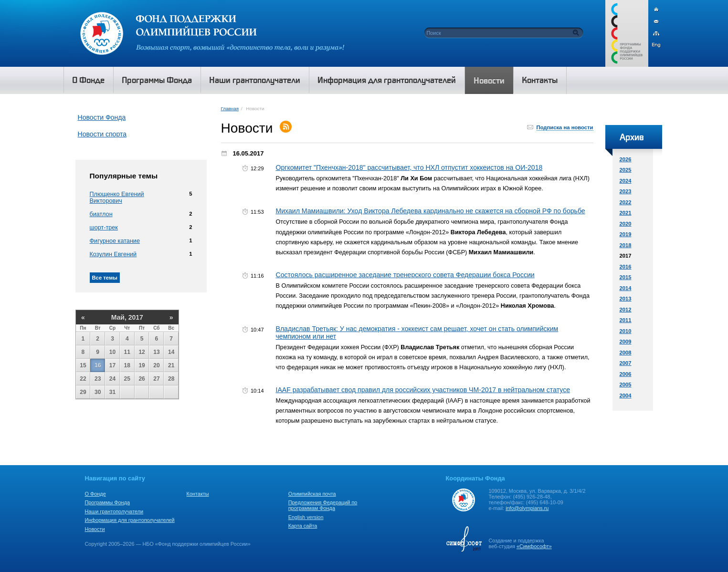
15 (83, 365)
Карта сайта (303, 526)
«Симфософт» (534, 546)
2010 (626, 331)
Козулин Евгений (113, 254)
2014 (626, 288)
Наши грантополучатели (114, 511)
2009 (626, 342)
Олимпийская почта (312, 494)
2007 (626, 363)
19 (142, 365)
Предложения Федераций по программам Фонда (323, 505)
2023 (626, 191)
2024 (626, 181)
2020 (626, 224)
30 (98, 392)
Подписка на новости (565, 127)
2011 (626, 320)
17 (112, 365)
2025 (626, 170)
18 (127, 365)
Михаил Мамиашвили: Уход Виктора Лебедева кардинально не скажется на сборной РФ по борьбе (431, 211)
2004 (626, 395)
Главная (230, 109)
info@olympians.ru (527, 508)
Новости (95, 529)
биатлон (101, 214)
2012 (626, 310)
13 (156, 352)
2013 (626, 299)
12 (142, 352)
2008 (626, 353)
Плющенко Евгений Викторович (117, 198)
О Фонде (95, 494)
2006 (626, 374)
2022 (626, 202)
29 (83, 392)
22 (83, 379)
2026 (626, 159)
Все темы (105, 278)
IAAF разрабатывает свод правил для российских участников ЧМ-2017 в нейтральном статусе (423, 390)
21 (171, 365)
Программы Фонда (107, 502)
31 (112, 392)
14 (171, 352)
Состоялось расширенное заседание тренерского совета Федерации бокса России (405, 275)
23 (98, 379)
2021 (626, 213)
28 (171, 379)
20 (156, 365)
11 (127, 352)
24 (112, 379)
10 (112, 352)
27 (156, 379)
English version (306, 517)
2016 (626, 267)
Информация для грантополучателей (130, 520)
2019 (626, 234)
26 (142, 379)
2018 (626, 245)
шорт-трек (104, 228)
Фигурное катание (115, 241)
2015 (626, 277)
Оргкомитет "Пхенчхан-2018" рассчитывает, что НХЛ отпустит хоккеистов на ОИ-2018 (409, 167)
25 (127, 379)
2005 (626, 385)
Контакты (198, 494)
